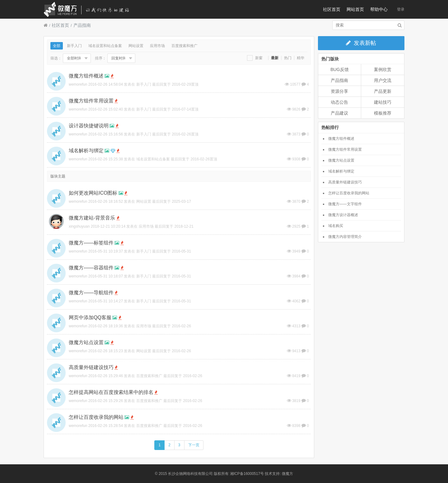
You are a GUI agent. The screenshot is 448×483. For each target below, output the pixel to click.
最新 (275, 58)
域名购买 (336, 226)
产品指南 (82, 25)
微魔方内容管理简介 (345, 237)
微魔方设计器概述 (343, 215)
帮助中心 (379, 9)
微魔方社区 (92, 9)
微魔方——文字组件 (345, 204)
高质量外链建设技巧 (91, 367)
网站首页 (355, 9)
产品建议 (339, 113)
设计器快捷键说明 (89, 126)
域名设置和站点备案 (105, 46)
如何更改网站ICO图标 (93, 193)
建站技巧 (383, 102)
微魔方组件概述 (86, 76)
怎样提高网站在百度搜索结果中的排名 (111, 392)
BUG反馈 (339, 69)
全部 (57, 46)
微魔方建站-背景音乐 (92, 218)
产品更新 (383, 91)
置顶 (195, 84)
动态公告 (339, 102)
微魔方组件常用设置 (91, 101)
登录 (401, 9)
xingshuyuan (79, 226)
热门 (288, 58)
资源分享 (339, 91)
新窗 (255, 58)
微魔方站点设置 (86, 342)
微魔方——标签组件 (91, 243)
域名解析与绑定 (86, 151)
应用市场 (157, 46)
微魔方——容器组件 (91, 268)
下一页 (194, 445)
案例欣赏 (383, 69)
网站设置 (136, 46)
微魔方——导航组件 (91, 293)
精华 (301, 58)
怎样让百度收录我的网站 (96, 417)
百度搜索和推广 (184, 46)
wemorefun (78, 84)
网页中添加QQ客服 (90, 317)
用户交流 (383, 80)
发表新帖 (361, 43)
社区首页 (332, 9)
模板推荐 (383, 113)
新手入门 (74, 46)
